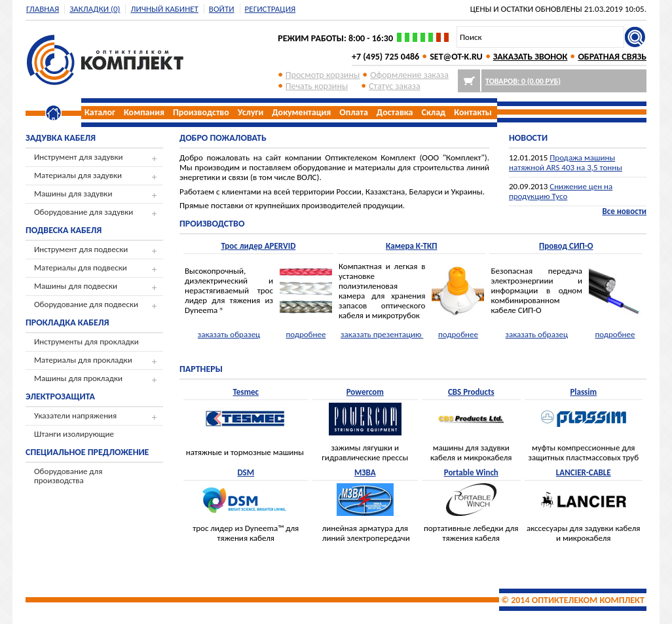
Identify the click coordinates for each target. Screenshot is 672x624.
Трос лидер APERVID (259, 246)
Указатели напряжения (75, 415)
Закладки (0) (95, 9)
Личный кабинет (164, 9)
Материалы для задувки (78, 175)
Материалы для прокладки (83, 360)
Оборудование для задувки (84, 212)
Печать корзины (317, 86)
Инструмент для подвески (81, 249)
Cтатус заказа (395, 86)
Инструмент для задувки (79, 157)
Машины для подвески (76, 286)
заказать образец (229, 334)
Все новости (625, 211)
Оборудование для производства (68, 476)
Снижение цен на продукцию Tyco (561, 191)
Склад (434, 112)
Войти (222, 9)
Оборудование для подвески (86, 304)
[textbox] (540, 37)
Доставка (395, 112)
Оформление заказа (409, 75)
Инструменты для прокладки (86, 341)
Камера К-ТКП (412, 246)
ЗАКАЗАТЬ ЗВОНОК (531, 57)
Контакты (473, 112)
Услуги (251, 112)
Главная (43, 9)
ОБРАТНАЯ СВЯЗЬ (612, 57)
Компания (144, 112)
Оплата (354, 112)
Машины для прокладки (78, 378)
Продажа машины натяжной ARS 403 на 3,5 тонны (566, 162)
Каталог (100, 112)
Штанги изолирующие (74, 434)
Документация (301, 112)
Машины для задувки (73, 193)
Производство (201, 112)
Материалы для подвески (81, 267)
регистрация (271, 9)
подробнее (306, 334)
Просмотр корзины (323, 75)
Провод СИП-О (566, 246)
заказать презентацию (382, 334)
